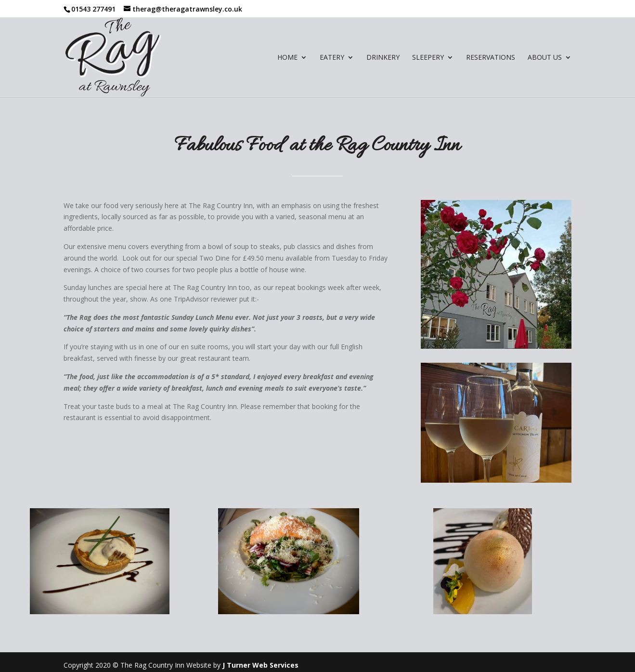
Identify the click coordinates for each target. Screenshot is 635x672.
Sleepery (428, 58)
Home (287, 58)
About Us (545, 58)
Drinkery (383, 58)
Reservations (491, 58)
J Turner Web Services (260, 665)
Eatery (332, 58)
